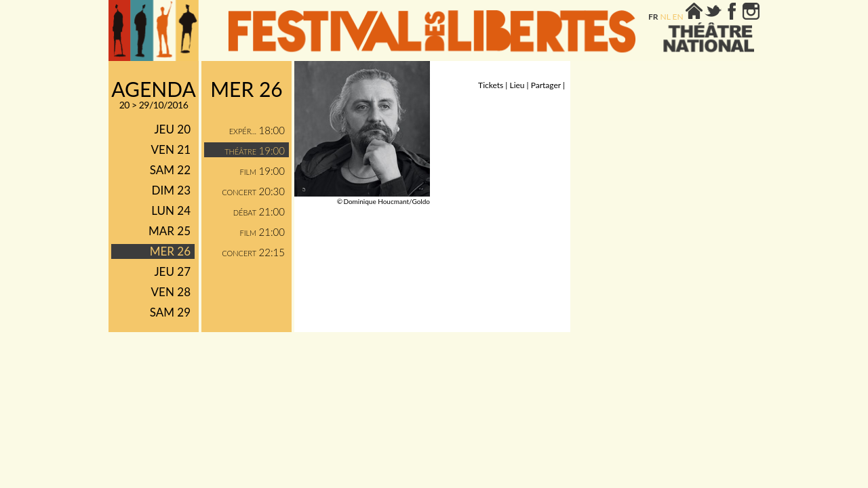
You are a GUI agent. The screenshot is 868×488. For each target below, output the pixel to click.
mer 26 (170, 251)
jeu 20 (172, 129)
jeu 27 (172, 271)
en (678, 17)
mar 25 (170, 231)
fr (653, 17)
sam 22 (170, 170)
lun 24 (171, 210)
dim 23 (171, 190)
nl (666, 17)
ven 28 (171, 292)
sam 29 (170, 312)
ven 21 (171, 149)
